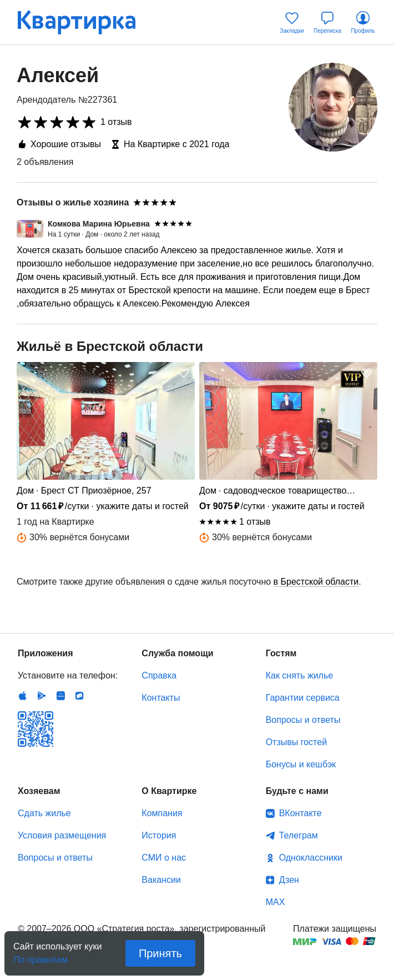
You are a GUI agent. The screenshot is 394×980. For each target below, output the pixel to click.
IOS (23, 696)
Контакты (161, 698)
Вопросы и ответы (303, 720)
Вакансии (161, 880)
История (159, 835)
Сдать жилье (44, 813)
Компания (162, 813)
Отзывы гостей (296, 742)
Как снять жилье (299, 675)
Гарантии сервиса (303, 698)
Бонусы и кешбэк (301, 764)
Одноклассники (311, 858)
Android (42, 696)
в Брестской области (316, 582)
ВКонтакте (300, 813)
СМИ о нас (164, 858)
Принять (160, 953)
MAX (276, 902)
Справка (159, 675)
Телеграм (299, 835)
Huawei (60, 696)
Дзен (289, 880)
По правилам (41, 956)
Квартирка (84, 22)
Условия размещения (62, 835)
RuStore (79, 696)
